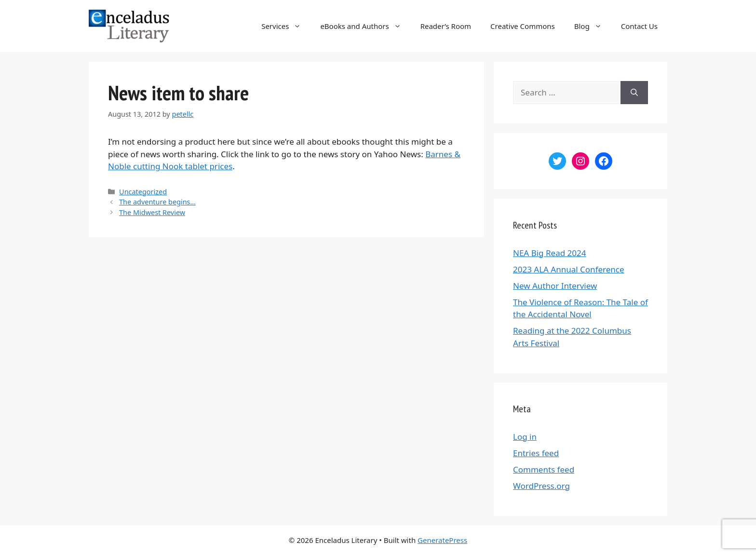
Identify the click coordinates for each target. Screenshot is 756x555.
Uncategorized (143, 192)
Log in (525, 437)
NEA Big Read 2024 (549, 253)
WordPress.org (541, 486)
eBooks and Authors (365, 26)
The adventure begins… (157, 202)
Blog (593, 26)
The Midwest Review (152, 212)
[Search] (634, 93)
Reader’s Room (446, 26)
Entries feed (536, 453)
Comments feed (544, 469)
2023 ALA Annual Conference (569, 269)
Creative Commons (523, 26)
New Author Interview (555, 286)
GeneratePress (442, 540)
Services (286, 26)
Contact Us (639, 26)
